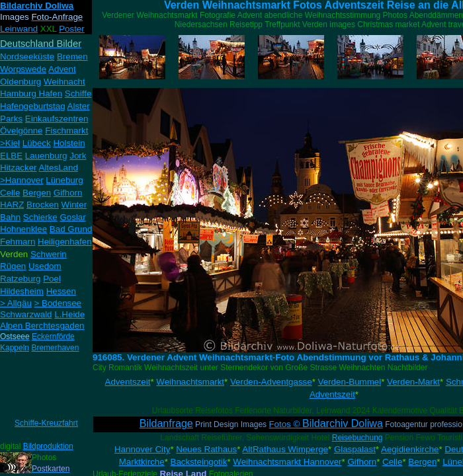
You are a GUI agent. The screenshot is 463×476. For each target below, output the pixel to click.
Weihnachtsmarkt (190, 382)
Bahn (10, 217)
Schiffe (78, 94)
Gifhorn (68, 193)
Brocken (43, 205)
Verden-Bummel (350, 382)
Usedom (45, 266)
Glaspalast (355, 449)
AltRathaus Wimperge (285, 449)
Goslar (72, 217)
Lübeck (37, 143)
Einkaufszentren (57, 119)
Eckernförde (53, 337)
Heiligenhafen (65, 242)
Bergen (37, 193)
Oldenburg (21, 82)
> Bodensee (58, 303)
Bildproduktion (48, 446)
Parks (11, 119)
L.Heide (69, 314)
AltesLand (59, 168)
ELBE (11, 156)
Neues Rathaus (206, 449)
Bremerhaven (55, 348)
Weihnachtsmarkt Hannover (287, 462)
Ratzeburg (21, 279)
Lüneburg (64, 180)
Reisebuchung (358, 438)
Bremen (72, 57)
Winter (74, 205)
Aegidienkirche (410, 449)
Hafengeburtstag (33, 106)
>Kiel (10, 143)
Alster (79, 106)
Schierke (40, 217)
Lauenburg (46, 156)
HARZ (12, 205)
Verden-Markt (413, 382)
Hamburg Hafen (31, 94)
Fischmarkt (66, 131)
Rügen (13, 266)
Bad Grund (71, 229)
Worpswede (23, 69)
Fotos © (325, 424)
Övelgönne (21, 131)
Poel (52, 279)
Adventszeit (128, 382)
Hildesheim (22, 291)
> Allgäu (16, 303)
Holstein (69, 143)
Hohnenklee (23, 229)
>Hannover (22, 180)
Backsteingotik (199, 462)
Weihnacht (64, 82)
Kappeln (15, 348)
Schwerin (49, 254)
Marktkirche (142, 462)
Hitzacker (19, 168)
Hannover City (142, 449)
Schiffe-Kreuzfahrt (46, 423)
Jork (78, 156)
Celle (10, 193)
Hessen (61, 291)
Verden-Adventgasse (271, 382)
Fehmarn (18, 242)
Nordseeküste (27, 57)
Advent (62, 69)
